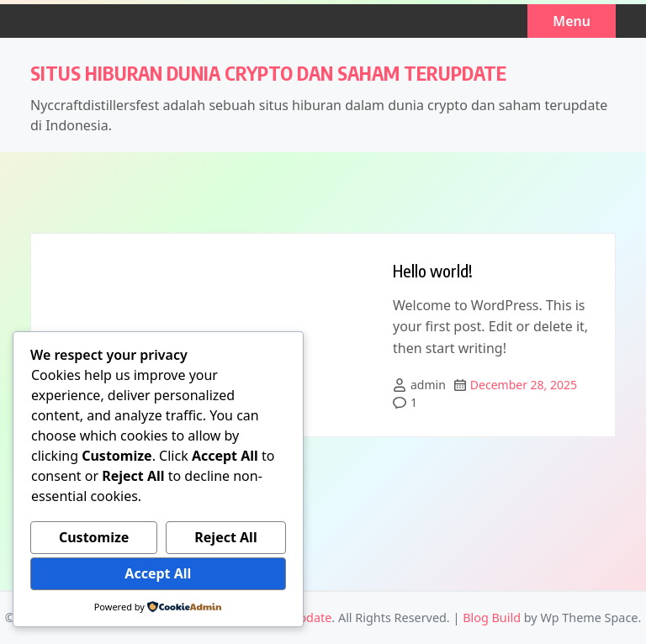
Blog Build (492, 618)
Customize (94, 537)
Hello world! (433, 270)
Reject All (225, 537)
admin (428, 385)
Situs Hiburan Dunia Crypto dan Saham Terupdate (268, 73)
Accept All (158, 573)
